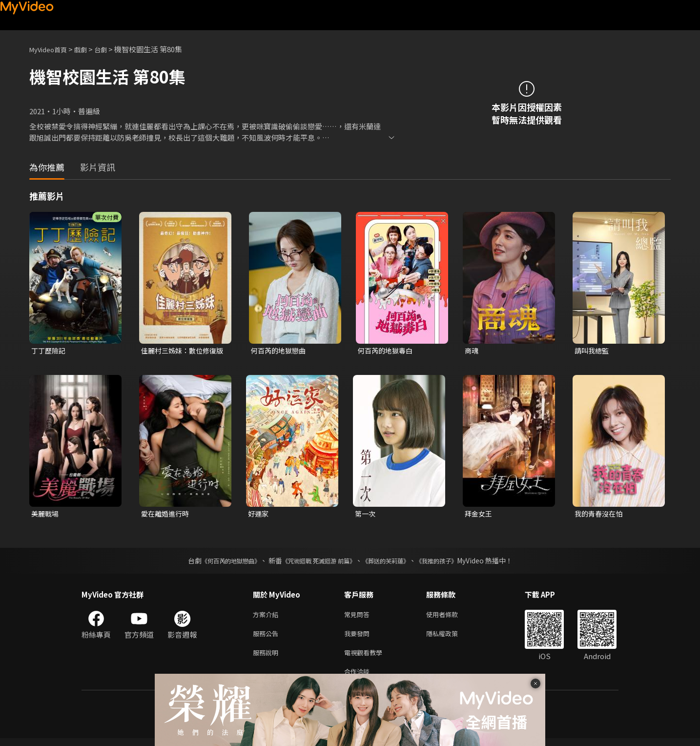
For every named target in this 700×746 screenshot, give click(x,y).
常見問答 (359, 617)
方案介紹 (268, 617)
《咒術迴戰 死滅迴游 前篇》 (316, 562)
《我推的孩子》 (451, 562)
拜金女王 (479, 515)
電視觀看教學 (366, 658)
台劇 (110, 49)
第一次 (366, 515)
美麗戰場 (46, 515)
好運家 (259, 515)
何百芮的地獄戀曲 (280, 351)
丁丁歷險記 (50, 351)
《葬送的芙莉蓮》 (393, 562)
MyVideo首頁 (51, 49)
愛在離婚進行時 (167, 515)
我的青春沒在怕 (600, 515)
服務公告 (268, 637)
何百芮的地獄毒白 (387, 351)
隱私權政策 (450, 637)
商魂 (472, 351)
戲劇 (88, 49)
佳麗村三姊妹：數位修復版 (181, 351)
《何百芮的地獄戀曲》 (218, 562)
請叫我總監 (593, 351)
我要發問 (359, 637)
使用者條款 (450, 617)
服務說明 (268, 658)
